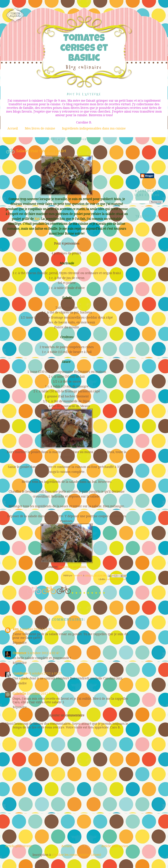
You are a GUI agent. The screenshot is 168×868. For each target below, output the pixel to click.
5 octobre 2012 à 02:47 (43, 653)
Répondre (20, 643)
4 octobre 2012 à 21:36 (36, 629)
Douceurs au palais (72, 567)
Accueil (13, 128)
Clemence (19, 653)
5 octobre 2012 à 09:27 (43, 694)
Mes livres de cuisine (40, 128)
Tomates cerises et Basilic (84, 49)
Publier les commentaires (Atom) (77, 855)
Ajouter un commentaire (67, 715)
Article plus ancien (115, 846)
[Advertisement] (67, 821)
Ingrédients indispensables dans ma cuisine (94, 128)
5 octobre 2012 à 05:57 (46, 673)
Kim (16, 629)
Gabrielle (19, 694)
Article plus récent (18, 846)
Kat (37, 219)
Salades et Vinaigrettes (117, 579)
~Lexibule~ (21, 673)
